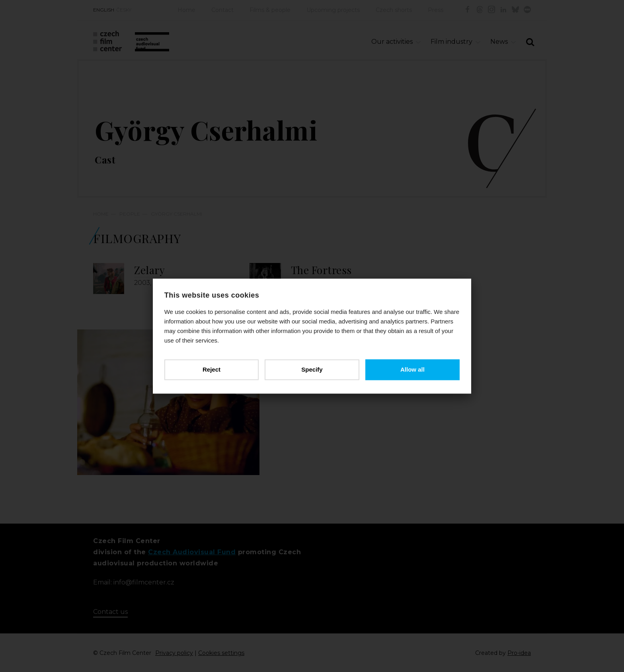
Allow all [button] (412, 369)
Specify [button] (312, 369)
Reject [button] (212, 369)
